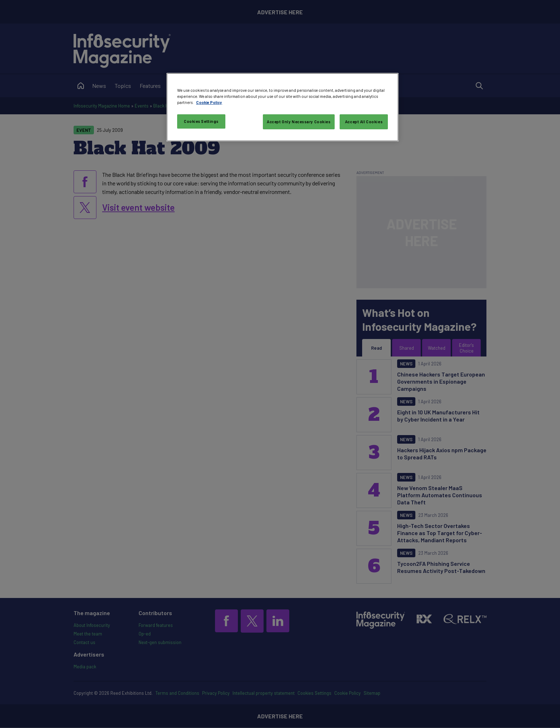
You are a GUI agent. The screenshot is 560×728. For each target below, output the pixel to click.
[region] (282, 107)
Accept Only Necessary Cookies (299, 122)
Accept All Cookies (364, 122)
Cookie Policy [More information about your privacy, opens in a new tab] (209, 102)
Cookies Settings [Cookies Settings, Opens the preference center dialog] (201, 121)
